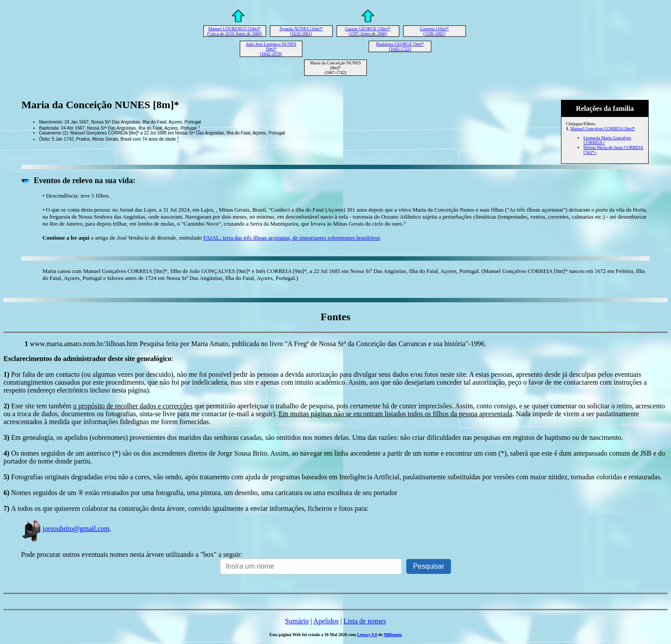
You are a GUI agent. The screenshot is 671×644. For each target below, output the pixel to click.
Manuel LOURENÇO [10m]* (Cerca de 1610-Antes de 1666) (234, 31)
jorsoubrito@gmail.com (65, 529)
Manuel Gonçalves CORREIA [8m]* (603, 129)
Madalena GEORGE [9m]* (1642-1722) (400, 46)
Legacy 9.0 (367, 635)
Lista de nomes (365, 621)
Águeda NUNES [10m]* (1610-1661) (301, 31)
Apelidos (326, 621)
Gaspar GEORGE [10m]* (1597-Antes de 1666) (367, 31)
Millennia (392, 635)
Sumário (297, 621)
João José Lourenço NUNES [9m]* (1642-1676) (271, 49)
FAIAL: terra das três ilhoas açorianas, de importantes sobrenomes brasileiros (292, 238)
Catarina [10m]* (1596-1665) (434, 31)
